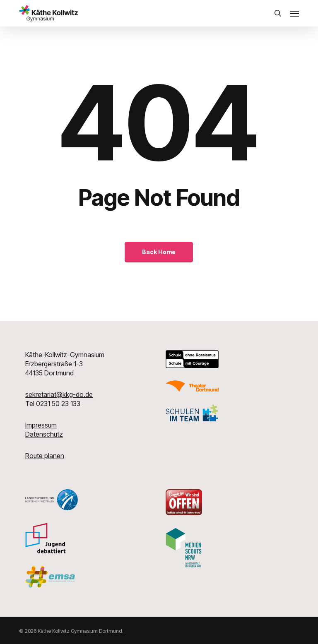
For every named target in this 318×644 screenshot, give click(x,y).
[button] (294, 13)
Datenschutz (44, 434)
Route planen (45, 456)
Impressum (41, 425)
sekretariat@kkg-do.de (59, 394)
